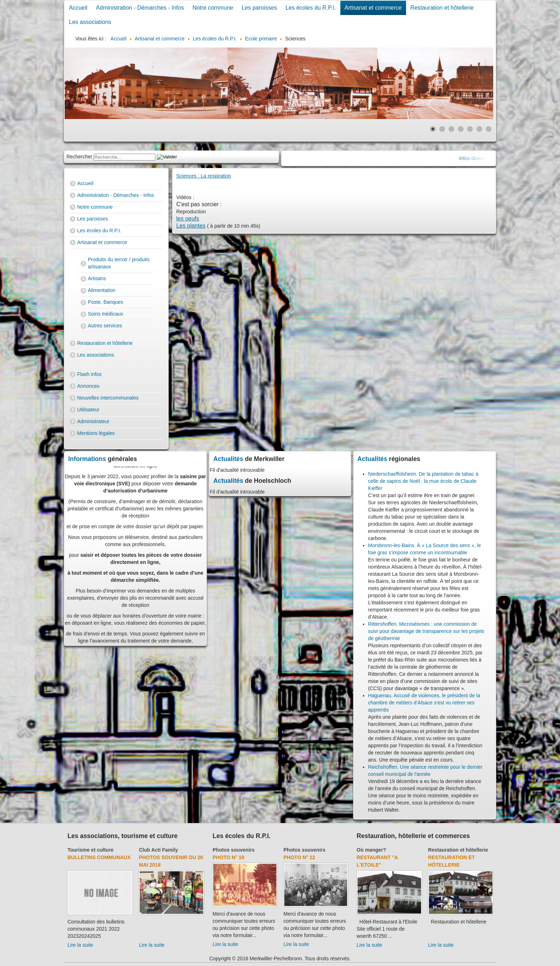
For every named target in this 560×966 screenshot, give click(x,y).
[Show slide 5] (470, 129)
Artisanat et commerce (373, 8)
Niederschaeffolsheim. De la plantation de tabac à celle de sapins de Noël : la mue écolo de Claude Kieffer (423, 481)
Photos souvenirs (233, 850)
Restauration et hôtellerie (442, 8)
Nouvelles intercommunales (108, 398)
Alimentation (102, 290)
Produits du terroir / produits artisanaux (119, 263)
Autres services (105, 326)
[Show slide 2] (442, 129)
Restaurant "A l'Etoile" (377, 861)
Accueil (78, 8)
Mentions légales (96, 433)
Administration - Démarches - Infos (140, 8)
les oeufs (188, 219)
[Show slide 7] (489, 129)
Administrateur (93, 421)
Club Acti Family (158, 850)
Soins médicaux (106, 314)
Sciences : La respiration (204, 176)
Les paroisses (259, 8)
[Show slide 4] (461, 129)
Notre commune (213, 8)
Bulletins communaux (99, 857)
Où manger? (371, 850)
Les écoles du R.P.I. (311, 8)
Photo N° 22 (299, 857)
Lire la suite (80, 945)
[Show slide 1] (433, 129)
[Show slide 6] (479, 129)
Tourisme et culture (91, 850)
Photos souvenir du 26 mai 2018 (171, 861)
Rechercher (79, 157)
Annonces (88, 386)
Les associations (90, 22)
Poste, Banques (106, 302)
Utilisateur (88, 410)
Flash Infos (89, 374)
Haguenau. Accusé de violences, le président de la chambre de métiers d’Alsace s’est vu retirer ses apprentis (424, 703)
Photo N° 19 (228, 857)
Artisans (97, 278)
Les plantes (191, 226)
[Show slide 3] (451, 129)
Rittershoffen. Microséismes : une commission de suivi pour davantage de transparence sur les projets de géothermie (426, 631)
